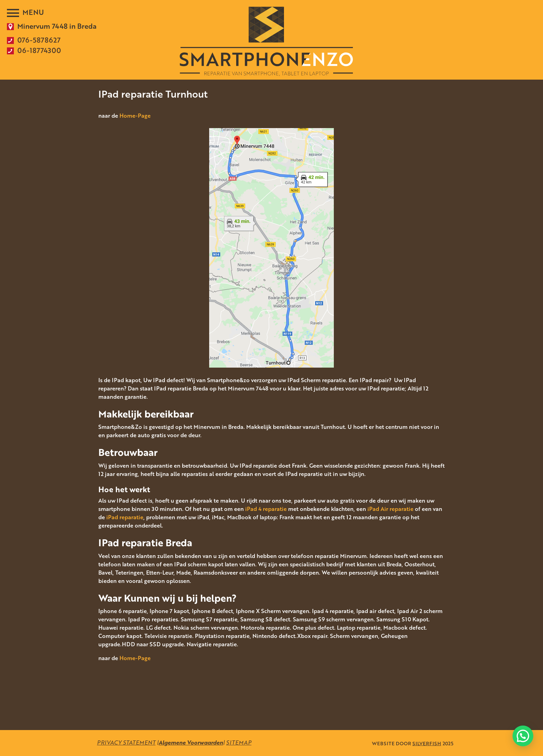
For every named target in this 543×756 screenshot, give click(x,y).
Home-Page (135, 116)
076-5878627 (39, 40)
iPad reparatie (125, 517)
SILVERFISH (427, 743)
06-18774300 (39, 50)
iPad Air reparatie (390, 509)
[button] (523, 736)
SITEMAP (239, 742)
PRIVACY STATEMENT (126, 742)
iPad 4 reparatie (266, 509)
